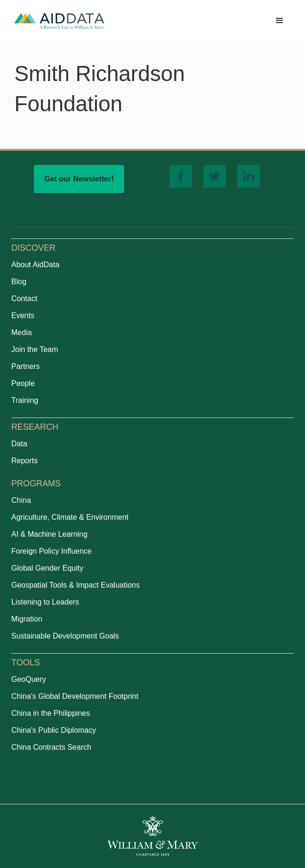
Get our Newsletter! (79, 179)
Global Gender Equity (47, 568)
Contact (24, 299)
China (21, 500)
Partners (25, 366)
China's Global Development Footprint (75, 696)
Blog (19, 282)
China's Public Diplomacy (54, 730)
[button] (280, 21)
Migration (27, 619)
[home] (59, 21)
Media (22, 332)
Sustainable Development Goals (65, 636)
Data (19, 444)
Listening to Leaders (45, 602)
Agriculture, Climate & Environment (70, 517)
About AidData (35, 265)
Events (23, 315)
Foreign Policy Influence (52, 551)
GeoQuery (29, 679)
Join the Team (35, 349)
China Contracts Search (51, 747)
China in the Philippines (51, 713)
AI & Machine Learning (49, 534)
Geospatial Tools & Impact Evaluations (76, 585)
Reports (24, 461)
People (23, 383)
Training (25, 400)
